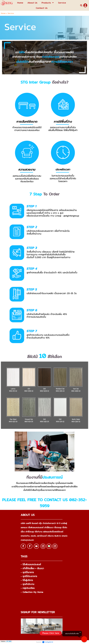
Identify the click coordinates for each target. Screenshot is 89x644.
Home (3, 13)
